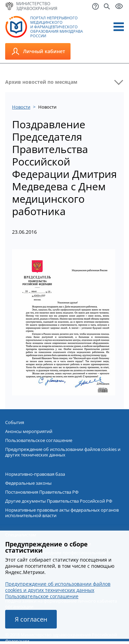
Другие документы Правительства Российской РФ (59, 501)
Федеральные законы (28, 483)
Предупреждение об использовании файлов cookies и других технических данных (63, 452)
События (15, 422)
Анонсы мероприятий (29, 431)
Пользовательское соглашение (39, 440)
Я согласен (31, 619)
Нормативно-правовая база (35, 474)
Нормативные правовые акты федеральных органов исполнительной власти (62, 513)
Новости (21, 107)
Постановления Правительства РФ (42, 492)
